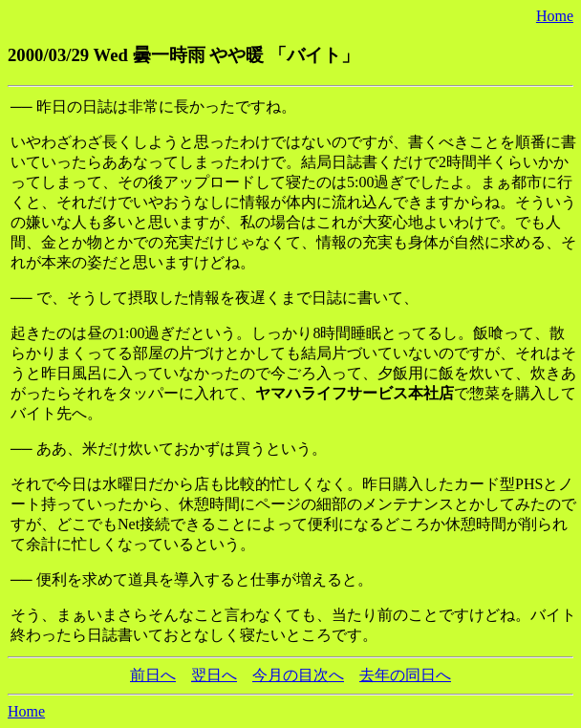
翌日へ (214, 675)
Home (555, 16)
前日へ (153, 675)
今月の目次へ (298, 675)
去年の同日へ (405, 675)
